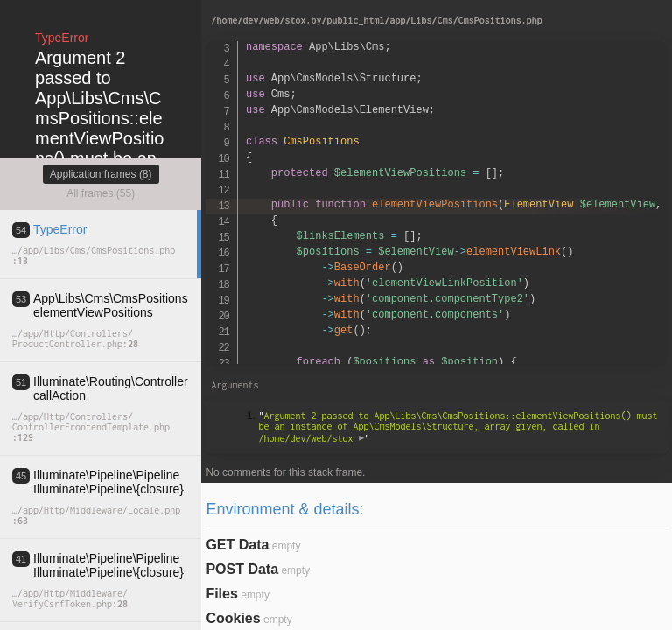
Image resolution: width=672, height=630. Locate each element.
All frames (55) (101, 193)
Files (221, 594)
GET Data (237, 545)
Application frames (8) (101, 174)
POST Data (242, 569)
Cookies (233, 618)
